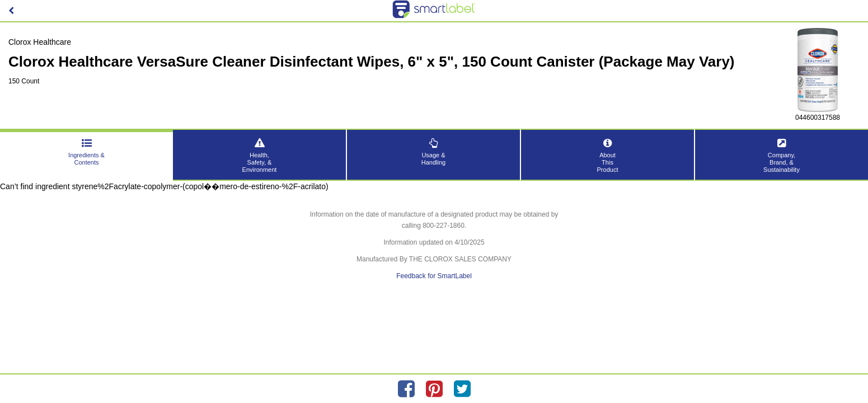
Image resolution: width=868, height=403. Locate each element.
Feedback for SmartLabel (434, 276)
